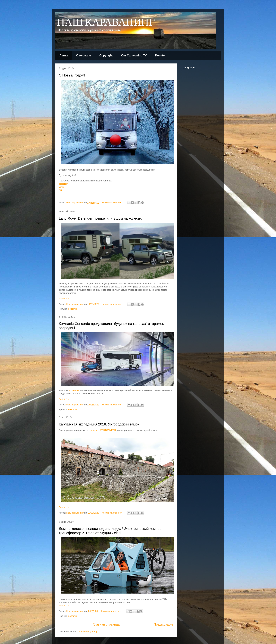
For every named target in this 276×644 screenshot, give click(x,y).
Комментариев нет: (112, 202)
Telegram (63, 184)
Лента (64, 55)
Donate (160, 55)
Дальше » (64, 298)
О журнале (84, 55)
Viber (61, 187)
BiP (61, 190)
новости (72, 309)
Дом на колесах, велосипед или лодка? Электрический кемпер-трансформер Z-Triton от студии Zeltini (111, 531)
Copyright (106, 55)
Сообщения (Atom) (87, 632)
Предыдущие (163, 624)
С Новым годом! (72, 75)
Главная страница (106, 624)
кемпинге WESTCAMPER (102, 430)
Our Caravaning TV (134, 55)
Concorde (74, 390)
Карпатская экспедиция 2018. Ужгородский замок (99, 424)
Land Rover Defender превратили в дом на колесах (100, 218)
